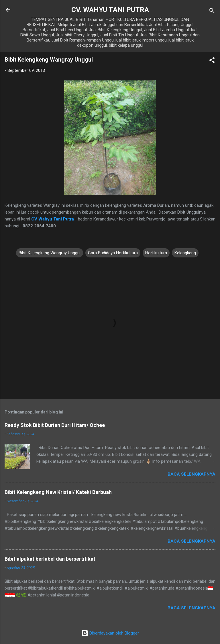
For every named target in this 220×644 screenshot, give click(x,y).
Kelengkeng (185, 253)
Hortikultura (156, 253)
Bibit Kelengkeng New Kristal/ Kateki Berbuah (58, 492)
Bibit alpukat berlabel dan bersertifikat (50, 559)
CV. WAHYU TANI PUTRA (110, 10)
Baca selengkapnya (191, 474)
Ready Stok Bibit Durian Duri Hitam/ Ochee (55, 425)
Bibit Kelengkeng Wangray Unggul (50, 253)
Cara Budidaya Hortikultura (113, 253)
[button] (212, 61)
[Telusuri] (212, 12)
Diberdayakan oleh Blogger (110, 633)
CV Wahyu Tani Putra (53, 219)
